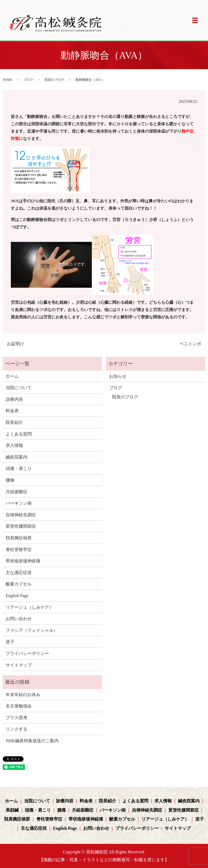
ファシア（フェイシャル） (32, 630)
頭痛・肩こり (19, 468)
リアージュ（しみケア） (30, 607)
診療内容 (14, 399)
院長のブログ (54, 80)
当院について (19, 388)
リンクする (17, 729)
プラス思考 (17, 718)
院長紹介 (14, 422)
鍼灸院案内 (17, 457)
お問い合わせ (19, 619)
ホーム (12, 376)
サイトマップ (19, 665)
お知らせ (118, 376)
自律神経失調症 (21, 515)
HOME (7, 80)
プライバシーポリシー (27, 653)
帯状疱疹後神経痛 (23, 561)
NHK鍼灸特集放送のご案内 (32, 741)
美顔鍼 (12, 810)
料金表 (12, 411)
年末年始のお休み (23, 695)
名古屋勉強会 (19, 706)
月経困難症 (17, 492)
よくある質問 (19, 434)
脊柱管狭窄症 (19, 550)
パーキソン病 (19, 503)
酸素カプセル (19, 584)
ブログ (28, 80)
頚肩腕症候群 (19, 538)
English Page (17, 596)
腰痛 (10, 480)
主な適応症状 (19, 573)
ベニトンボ (190, 344)
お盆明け (15, 344)
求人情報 (14, 445)
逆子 (10, 642)
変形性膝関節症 (21, 526)
